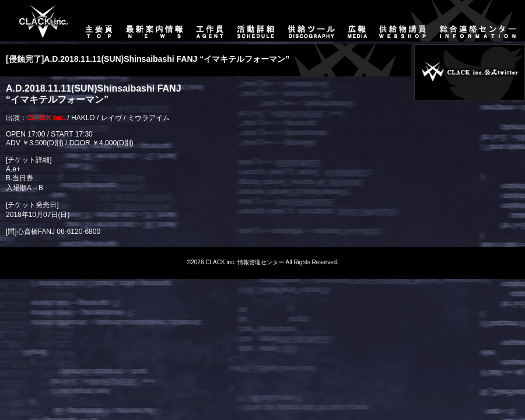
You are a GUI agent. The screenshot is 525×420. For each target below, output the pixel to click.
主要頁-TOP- (38, 21)
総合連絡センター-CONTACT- (479, 21)
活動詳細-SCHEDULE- (256, 21)
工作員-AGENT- (210, 21)
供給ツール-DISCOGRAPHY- (312, 21)
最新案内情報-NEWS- (155, 21)
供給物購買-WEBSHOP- (403, 21)
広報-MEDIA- (357, 21)
